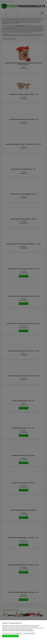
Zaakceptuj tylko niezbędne (12, 633)
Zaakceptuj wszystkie (10, 636)
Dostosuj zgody (29, 633)
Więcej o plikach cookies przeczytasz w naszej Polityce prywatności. (18, 630)
